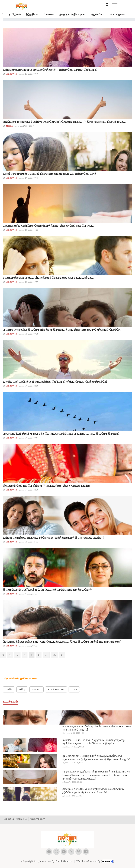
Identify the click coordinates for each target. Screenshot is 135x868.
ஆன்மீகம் (98, 14)
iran (74, 689)
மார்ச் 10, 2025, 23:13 (29, 542)
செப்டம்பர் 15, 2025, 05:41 (74, 733)
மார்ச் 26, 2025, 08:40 (29, 74)
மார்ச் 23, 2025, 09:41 (29, 178)
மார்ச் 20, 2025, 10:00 (29, 282)
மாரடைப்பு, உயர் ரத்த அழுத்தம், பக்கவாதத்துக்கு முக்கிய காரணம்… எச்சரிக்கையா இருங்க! (93, 742)
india (9, 689)
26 (55, 655)
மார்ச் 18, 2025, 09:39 (29, 334)
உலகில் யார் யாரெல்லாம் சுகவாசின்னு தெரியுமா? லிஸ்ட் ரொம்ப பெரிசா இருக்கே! (55, 382)
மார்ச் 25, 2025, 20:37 (24, 126)
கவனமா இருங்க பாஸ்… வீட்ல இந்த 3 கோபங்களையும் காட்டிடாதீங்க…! (49, 278)
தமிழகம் (15, 14)
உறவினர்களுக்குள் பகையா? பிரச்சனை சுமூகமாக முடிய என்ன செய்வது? (49, 174)
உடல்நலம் (118, 14)
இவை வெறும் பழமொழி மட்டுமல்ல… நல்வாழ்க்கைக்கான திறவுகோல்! (48, 590)
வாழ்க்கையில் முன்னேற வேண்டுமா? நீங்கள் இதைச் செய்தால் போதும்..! (49, 226)
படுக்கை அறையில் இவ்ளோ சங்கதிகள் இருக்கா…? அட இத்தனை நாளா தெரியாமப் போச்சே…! (63, 330)
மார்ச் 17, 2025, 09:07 (29, 438)
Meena (9, 126)
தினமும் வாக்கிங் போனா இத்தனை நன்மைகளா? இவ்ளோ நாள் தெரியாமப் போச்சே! (93, 791)
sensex (36, 689)
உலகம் (48, 14)
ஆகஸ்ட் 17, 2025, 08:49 (73, 763)
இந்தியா (32, 14)
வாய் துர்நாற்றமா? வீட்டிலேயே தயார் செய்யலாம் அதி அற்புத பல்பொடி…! (97, 728)
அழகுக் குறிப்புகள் (72, 14)
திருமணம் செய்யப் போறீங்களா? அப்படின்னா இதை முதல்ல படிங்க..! (48, 486)
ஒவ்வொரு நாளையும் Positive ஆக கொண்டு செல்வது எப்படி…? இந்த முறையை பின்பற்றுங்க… (64, 122)
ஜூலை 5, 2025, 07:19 (72, 796)
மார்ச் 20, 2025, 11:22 (29, 230)
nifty (22, 689)
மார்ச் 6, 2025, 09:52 (28, 646)
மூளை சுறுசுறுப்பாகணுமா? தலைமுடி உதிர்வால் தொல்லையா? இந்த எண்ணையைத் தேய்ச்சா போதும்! (96, 758)
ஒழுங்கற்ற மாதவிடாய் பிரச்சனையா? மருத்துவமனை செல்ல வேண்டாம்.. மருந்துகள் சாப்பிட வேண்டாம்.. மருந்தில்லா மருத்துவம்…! (96, 775)
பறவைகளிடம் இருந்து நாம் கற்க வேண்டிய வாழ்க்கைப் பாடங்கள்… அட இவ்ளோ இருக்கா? (61, 434)
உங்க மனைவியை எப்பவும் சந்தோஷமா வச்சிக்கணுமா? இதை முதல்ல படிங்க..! (53, 538)
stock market (56, 689)
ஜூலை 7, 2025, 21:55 (72, 782)
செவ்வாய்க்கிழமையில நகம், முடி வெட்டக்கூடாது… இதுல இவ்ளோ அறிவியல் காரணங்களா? (62, 642)
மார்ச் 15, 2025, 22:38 (29, 490)
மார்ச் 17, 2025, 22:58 (29, 386)
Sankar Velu (11, 74)
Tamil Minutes (64, 861)
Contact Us (22, 819)
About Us (9, 819)
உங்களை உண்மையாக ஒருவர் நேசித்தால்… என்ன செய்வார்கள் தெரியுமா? (50, 70)
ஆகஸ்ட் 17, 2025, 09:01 (73, 747)
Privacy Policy (37, 819)
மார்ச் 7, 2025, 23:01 (28, 594)
